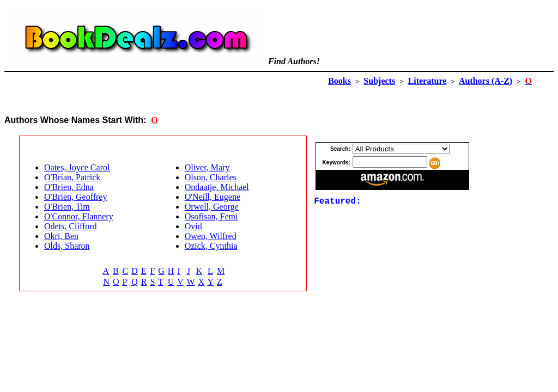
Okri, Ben (61, 236)
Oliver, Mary (207, 167)
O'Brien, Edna (69, 187)
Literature (427, 81)
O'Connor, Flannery (79, 216)
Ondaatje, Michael (217, 187)
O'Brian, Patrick (72, 177)
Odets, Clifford (71, 226)
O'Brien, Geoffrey (75, 197)
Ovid (193, 226)
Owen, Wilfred (211, 236)
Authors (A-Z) (486, 81)
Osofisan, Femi (211, 216)
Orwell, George (212, 207)
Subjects (379, 81)
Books (339, 81)
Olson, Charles (211, 177)
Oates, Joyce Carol (77, 167)
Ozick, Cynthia (211, 246)
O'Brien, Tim (67, 207)
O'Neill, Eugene (213, 197)
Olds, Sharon (67, 246)
